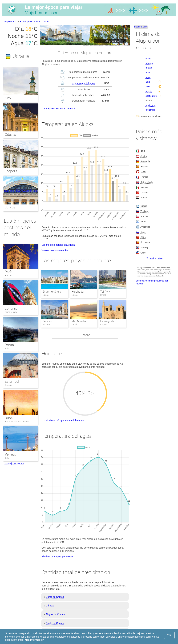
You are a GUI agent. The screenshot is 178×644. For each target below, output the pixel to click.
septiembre (151, 96)
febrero (149, 63)
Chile (143, 253)
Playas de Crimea (55, 614)
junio (148, 82)
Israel (143, 222)
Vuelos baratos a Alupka (55, 250)
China (143, 237)
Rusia (143, 232)
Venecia (11, 454)
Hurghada (78, 292)
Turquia (8, 385)
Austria (144, 156)
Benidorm (48, 321)
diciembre (150, 110)
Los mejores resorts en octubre (58, 108)
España (144, 166)
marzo (149, 68)
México (144, 187)
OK (169, 635)
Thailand (145, 211)
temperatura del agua (83, 83)
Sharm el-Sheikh (52, 292)
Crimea (50, 606)
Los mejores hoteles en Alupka (58, 245)
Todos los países (155, 258)
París (9, 272)
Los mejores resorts (14, 463)
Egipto (144, 198)
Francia (8, 275)
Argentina (145, 227)
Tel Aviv (105, 292)
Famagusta (107, 321)
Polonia (144, 216)
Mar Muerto (79, 321)
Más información (35, 640)
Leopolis (11, 171)
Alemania (145, 161)
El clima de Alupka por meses (58, 557)
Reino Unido (11, 312)
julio (147, 86)
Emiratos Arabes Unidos (17, 422)
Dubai (9, 418)
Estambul (12, 381)
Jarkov (10, 208)
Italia (7, 349)
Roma (9, 345)
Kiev (8, 98)
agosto (149, 91)
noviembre (151, 105)
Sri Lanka (145, 242)
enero (148, 59)
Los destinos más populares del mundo (63, 420)
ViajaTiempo (10, 21)
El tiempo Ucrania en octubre (35, 21)
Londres (11, 308)
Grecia (144, 206)
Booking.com (141, 27)
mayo (148, 77)
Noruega (145, 247)
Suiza (143, 172)
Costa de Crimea (55, 597)
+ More (85, 335)
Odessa (10, 135)
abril (148, 72)
